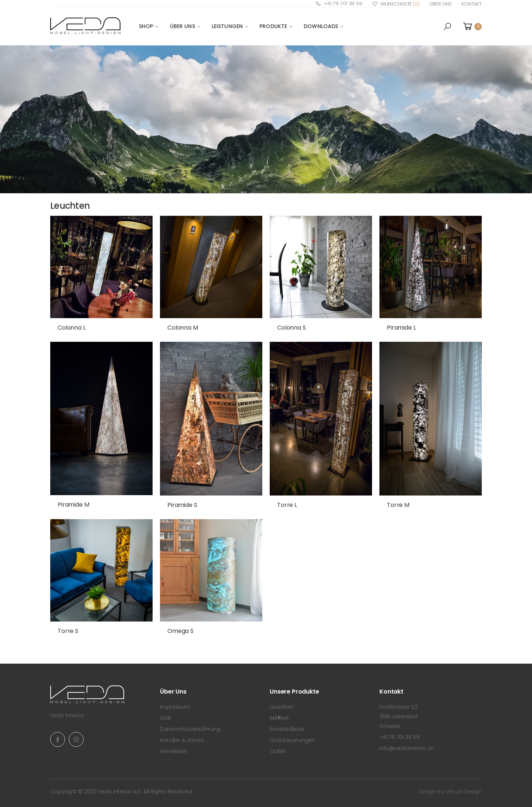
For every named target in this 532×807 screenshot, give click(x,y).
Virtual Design (464, 791)
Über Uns (441, 4)
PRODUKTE (273, 26)
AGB (166, 718)
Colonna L (72, 328)
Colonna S (291, 328)
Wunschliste (396, 4)
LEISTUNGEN (227, 26)
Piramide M (73, 505)
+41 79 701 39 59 (339, 4)
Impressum (175, 707)
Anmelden (173, 751)
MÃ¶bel (279, 718)
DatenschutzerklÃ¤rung (190, 729)
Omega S (180, 631)
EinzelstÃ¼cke (287, 729)
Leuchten (282, 707)
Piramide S (182, 505)
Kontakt (472, 4)
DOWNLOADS (321, 26)
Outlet (278, 751)
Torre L (287, 505)
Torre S (68, 631)
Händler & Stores (182, 740)
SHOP (146, 26)
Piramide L (401, 328)
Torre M (398, 505)
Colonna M (183, 328)
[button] (447, 27)
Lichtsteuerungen (292, 740)
